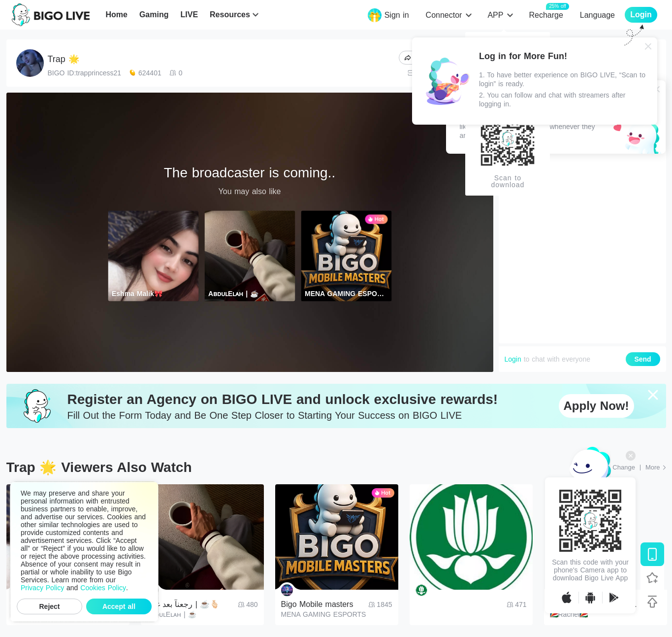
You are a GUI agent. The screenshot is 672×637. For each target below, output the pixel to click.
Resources (230, 15)
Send (642, 359)
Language (597, 15)
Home (116, 15)
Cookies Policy (103, 588)
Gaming (154, 15)
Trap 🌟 (64, 59)
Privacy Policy (42, 588)
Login (513, 359)
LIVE (189, 15)
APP (495, 15)
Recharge (546, 15)
